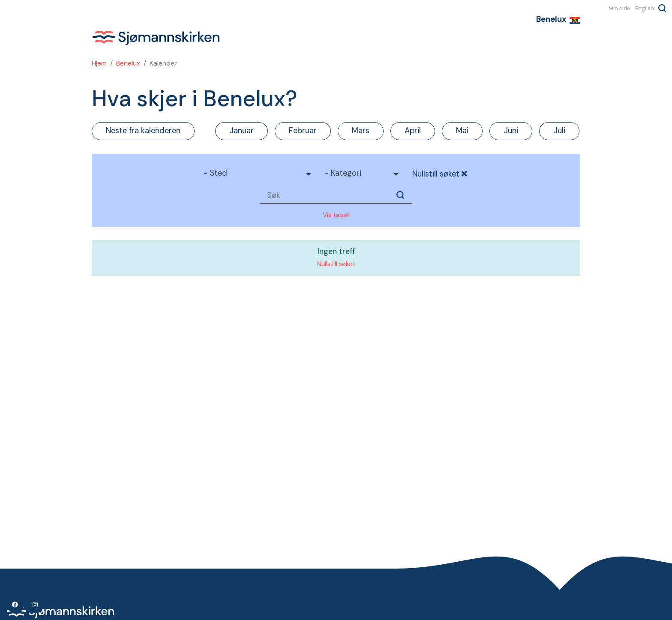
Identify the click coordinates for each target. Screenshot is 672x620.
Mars (361, 131)
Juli (559, 131)
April (413, 131)
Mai (462, 131)
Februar (303, 131)
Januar (241, 131)
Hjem (99, 63)
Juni (511, 131)
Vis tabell (336, 215)
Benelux (128, 63)
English (645, 8)
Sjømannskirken (156, 38)
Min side (619, 8)
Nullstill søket (440, 174)
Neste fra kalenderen (143, 131)
